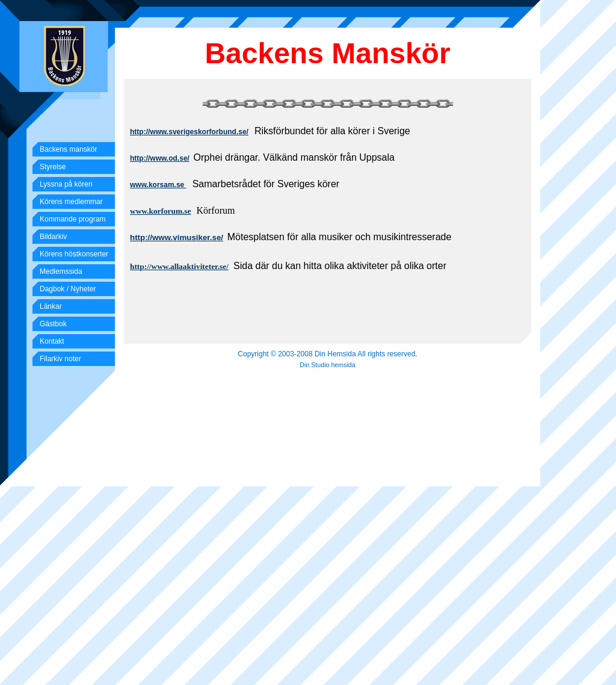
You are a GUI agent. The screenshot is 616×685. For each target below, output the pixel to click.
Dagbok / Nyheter (68, 289)
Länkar (51, 306)
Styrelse (53, 167)
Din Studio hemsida (327, 365)
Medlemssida (61, 271)
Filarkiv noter (60, 359)
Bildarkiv (53, 237)
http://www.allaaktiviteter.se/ (179, 266)
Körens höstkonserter (74, 254)
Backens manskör (68, 149)
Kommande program (72, 219)
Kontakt (52, 341)
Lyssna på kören (66, 184)
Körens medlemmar (71, 202)
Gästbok (53, 324)
